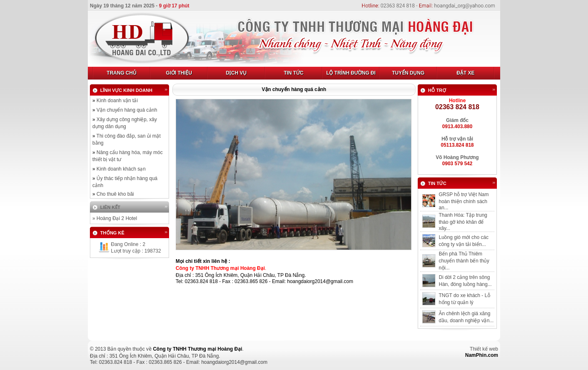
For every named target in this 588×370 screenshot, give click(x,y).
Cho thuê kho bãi (115, 194)
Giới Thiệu (179, 73)
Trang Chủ (122, 73)
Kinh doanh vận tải (117, 101)
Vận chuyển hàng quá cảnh (127, 110)
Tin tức (294, 73)
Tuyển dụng (408, 73)
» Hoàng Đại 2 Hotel (115, 218)
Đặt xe (465, 73)
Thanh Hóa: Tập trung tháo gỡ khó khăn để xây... (463, 222)
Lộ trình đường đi (351, 73)
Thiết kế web (484, 349)
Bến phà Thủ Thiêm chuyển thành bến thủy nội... (464, 261)
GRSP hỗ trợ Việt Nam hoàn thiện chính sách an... (464, 201)
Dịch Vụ (236, 73)
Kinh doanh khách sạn (121, 169)
